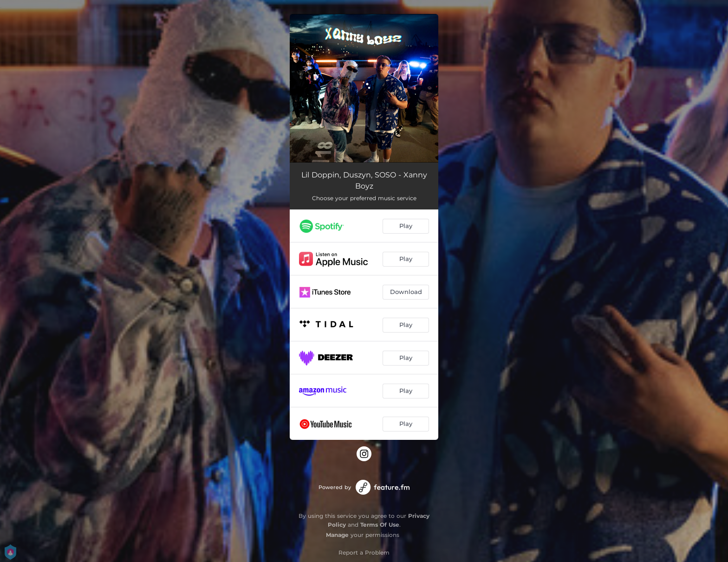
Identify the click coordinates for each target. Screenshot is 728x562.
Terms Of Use (380, 525)
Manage (337, 535)
